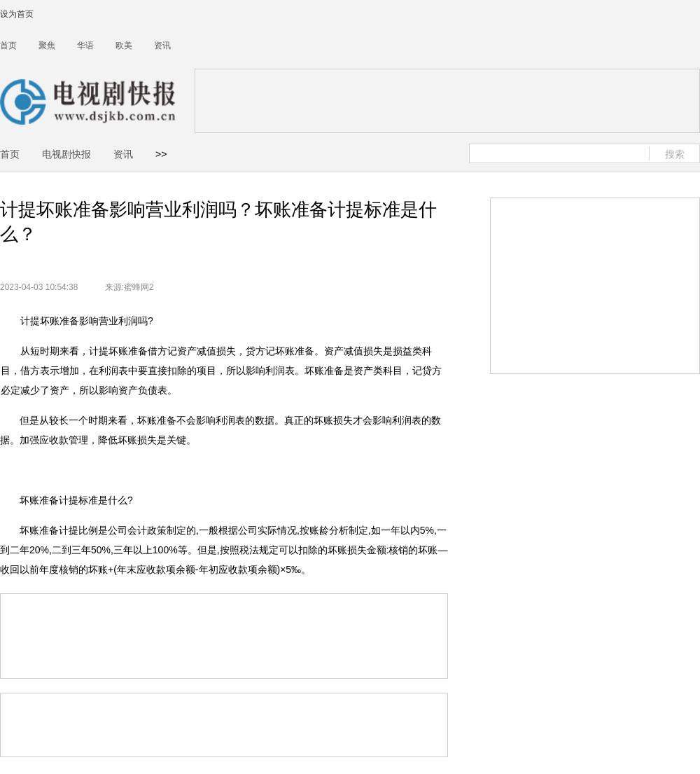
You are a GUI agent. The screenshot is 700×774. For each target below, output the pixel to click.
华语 (85, 46)
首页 (8, 46)
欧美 (124, 46)
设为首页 (17, 14)
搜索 (675, 154)
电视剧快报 (66, 154)
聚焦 (47, 46)
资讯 (162, 46)
